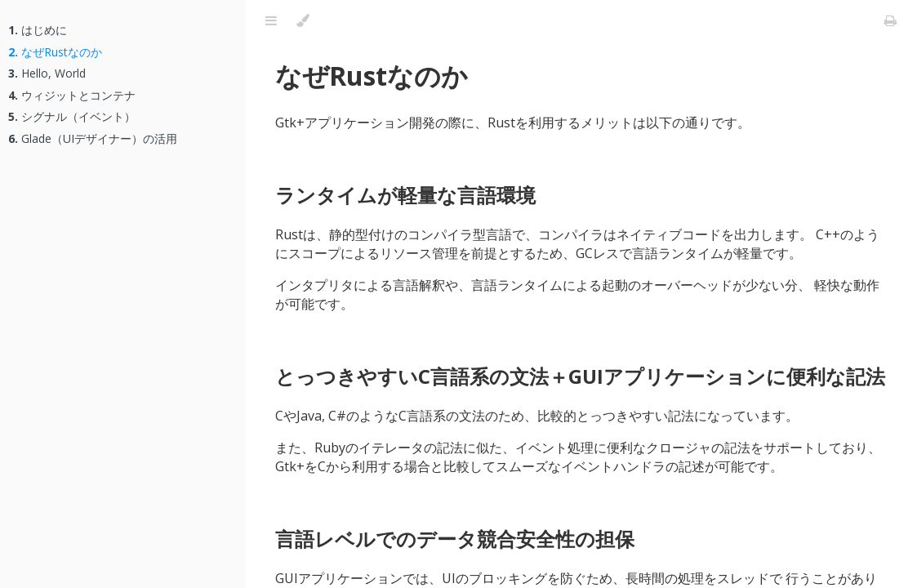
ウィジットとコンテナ (72, 95)
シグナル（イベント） (72, 116)
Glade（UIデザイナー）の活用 (93, 138)
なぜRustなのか (55, 52)
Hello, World (47, 73)
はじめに (38, 30)
